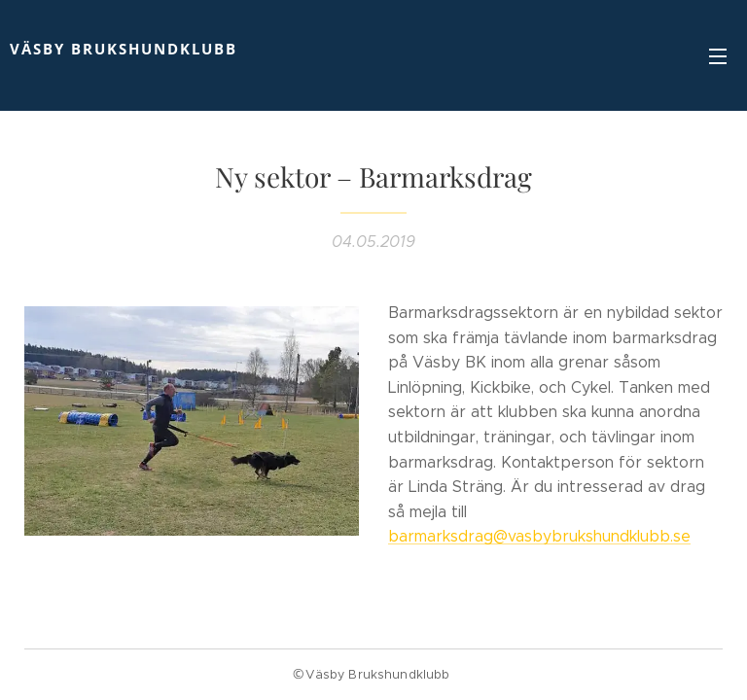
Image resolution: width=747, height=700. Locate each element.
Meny (718, 56)
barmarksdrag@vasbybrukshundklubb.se (539, 536)
